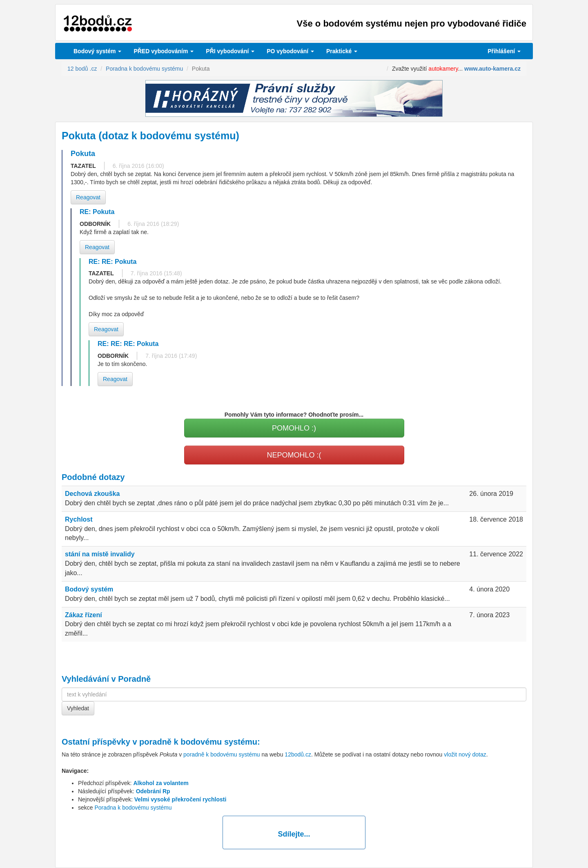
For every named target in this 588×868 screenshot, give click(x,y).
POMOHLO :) (294, 428)
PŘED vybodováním (164, 51)
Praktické (342, 51)
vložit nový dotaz (465, 754)
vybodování (230, 51)
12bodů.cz (298, 754)
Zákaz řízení (84, 615)
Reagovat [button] (88, 197)
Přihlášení (504, 51)
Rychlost (79, 519)
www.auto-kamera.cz (492, 69)
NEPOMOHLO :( (294, 455)
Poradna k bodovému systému (133, 808)
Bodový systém (97, 51)
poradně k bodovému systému (198, 742)
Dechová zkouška (92, 494)
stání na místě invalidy (100, 554)
